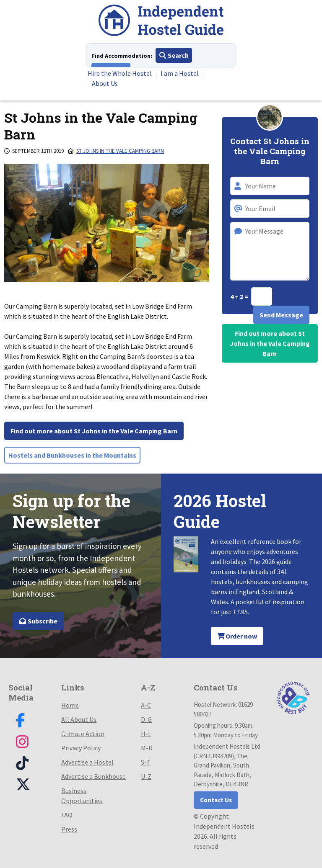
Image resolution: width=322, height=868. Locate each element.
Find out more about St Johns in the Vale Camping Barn (94, 431)
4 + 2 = (240, 296)
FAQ (67, 815)
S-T (146, 762)
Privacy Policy (81, 748)
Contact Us (216, 800)
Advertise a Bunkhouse (93, 776)
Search (174, 55)
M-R (147, 748)
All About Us (79, 719)
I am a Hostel (180, 73)
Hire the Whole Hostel (120, 73)
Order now (237, 636)
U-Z (146, 776)
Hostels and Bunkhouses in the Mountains (72, 455)
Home (70, 705)
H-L (146, 734)
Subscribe (38, 621)
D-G (146, 719)
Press (69, 829)
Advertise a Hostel (87, 762)
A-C (146, 705)
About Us (105, 83)
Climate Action (83, 734)
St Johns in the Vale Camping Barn (120, 151)
